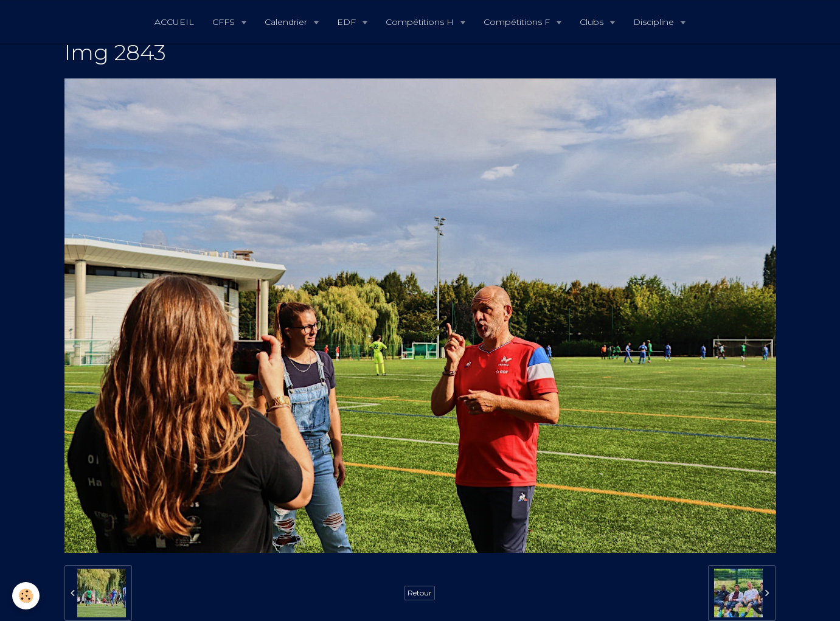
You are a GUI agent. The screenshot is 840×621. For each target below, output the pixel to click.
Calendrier (287, 22)
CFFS (225, 22)
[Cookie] (26, 596)
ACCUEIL (174, 22)
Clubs (593, 22)
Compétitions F (518, 22)
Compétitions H (421, 22)
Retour (420, 593)
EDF (348, 22)
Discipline (655, 22)
